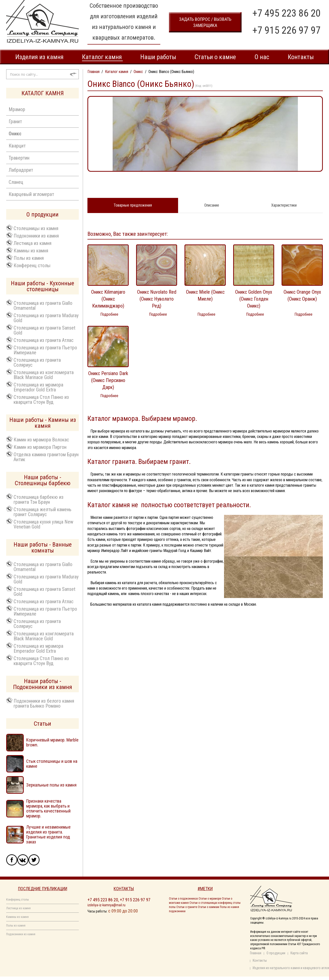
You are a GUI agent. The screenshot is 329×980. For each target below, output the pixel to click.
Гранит (15, 121)
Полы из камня (29, 258)
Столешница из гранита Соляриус (37, 362)
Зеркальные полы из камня (51, 785)
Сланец (16, 182)
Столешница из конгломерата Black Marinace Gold (44, 375)
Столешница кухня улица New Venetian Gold (43, 524)
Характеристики (284, 205)
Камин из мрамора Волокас (41, 439)
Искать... (6, 69)
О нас (262, 57)
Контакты (301, 57)
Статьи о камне (215, 57)
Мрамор (17, 109)
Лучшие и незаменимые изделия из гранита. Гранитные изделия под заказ (48, 834)
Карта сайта (299, 953)
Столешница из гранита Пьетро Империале (45, 350)
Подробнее (109, 314)
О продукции (276, 953)
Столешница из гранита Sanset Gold (44, 330)
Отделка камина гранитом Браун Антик (46, 457)
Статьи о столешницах (203, 903)
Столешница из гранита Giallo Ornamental (43, 305)
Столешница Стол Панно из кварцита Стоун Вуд (41, 399)
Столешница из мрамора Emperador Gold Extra (38, 387)
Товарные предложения (133, 205)
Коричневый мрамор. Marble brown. (52, 742)
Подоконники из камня (36, 236)
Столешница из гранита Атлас (43, 340)
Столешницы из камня (36, 228)
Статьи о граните (187, 907)
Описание (212, 205)
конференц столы (229, 903)
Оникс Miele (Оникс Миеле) (205, 295)
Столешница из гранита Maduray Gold (46, 318)
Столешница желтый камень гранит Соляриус (42, 512)
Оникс (15, 134)
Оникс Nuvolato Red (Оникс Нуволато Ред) (157, 299)
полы (172, 907)
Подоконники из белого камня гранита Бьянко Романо (44, 703)
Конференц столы (32, 265)
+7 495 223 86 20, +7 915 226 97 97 (119, 900)
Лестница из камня (32, 243)
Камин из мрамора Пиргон (40, 447)
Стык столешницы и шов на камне (52, 764)
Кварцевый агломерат (31, 194)
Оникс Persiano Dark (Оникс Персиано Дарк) (108, 380)
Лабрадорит (21, 170)
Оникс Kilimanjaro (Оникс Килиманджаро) (108, 299)
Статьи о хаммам (208, 907)
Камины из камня (31, 250)
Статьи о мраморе (210, 899)
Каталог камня (102, 57)
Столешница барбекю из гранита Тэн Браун (39, 499)
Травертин (19, 158)
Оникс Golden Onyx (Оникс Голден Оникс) (254, 299)
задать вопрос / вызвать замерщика (205, 22)
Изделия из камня (39, 57)
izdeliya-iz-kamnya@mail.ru (106, 905)
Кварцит (17, 146)
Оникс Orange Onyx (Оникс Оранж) (302, 295)
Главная (256, 953)
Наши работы (158, 57)
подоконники (177, 911)
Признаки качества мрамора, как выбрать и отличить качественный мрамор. (48, 808)
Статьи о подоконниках (183, 899)
